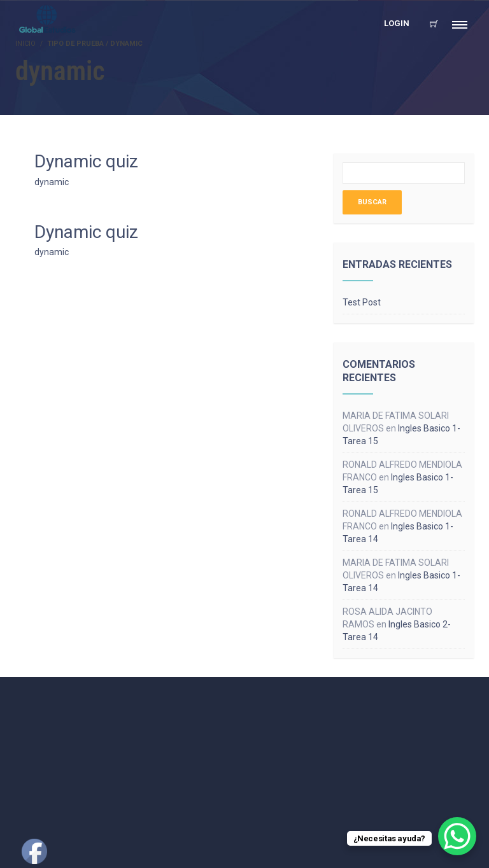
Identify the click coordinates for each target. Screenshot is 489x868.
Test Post (362, 302)
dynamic (52, 182)
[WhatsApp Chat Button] (457, 836)
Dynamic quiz (86, 161)
